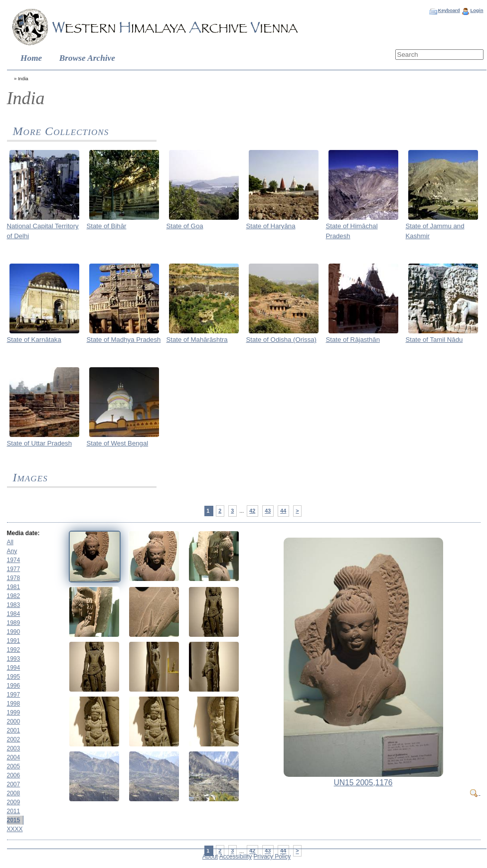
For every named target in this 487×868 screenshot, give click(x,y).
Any (12, 551)
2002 (14, 739)
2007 (14, 784)
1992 (14, 650)
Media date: (23, 533)
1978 (14, 578)
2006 (14, 775)
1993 (14, 659)
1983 (14, 605)
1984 (14, 614)
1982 (14, 596)
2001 (14, 730)
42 (252, 511)
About (210, 857)
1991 (14, 641)
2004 (14, 757)
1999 (14, 713)
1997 (14, 695)
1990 (14, 632)
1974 (14, 560)
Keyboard (449, 10)
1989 (14, 623)
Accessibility (236, 857)
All (10, 542)
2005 (14, 766)
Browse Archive (87, 58)
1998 (14, 704)
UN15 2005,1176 (363, 783)
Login (477, 10)
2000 (14, 722)
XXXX (15, 829)
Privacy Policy (272, 857)
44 (283, 511)
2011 (14, 811)
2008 (14, 793)
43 (268, 511)
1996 (14, 686)
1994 (14, 668)
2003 (14, 748)
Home (31, 58)
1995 (14, 677)
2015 (14, 820)
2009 (14, 802)
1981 (14, 587)
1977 (14, 569)
